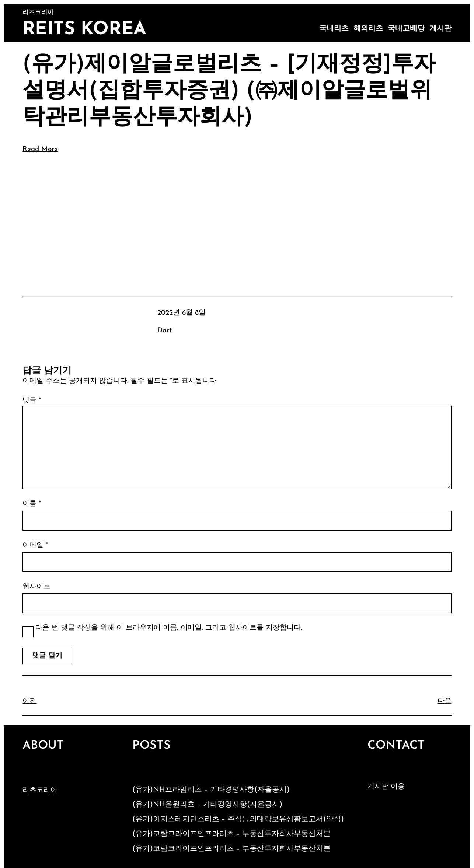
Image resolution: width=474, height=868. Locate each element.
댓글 (32, 401)
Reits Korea (84, 30)
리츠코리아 (40, 790)
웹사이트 (36, 587)
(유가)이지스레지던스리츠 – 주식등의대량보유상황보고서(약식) (238, 819)
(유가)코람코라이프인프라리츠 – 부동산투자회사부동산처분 (231, 834)
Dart (165, 331)
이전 (29, 701)
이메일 (35, 545)
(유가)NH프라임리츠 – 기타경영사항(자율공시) (211, 790)
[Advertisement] (237, 215)
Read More (40, 149)
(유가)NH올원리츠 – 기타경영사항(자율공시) (207, 805)
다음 (445, 701)
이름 (32, 504)
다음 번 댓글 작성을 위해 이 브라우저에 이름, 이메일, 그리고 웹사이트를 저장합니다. (169, 628)
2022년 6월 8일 (182, 313)
